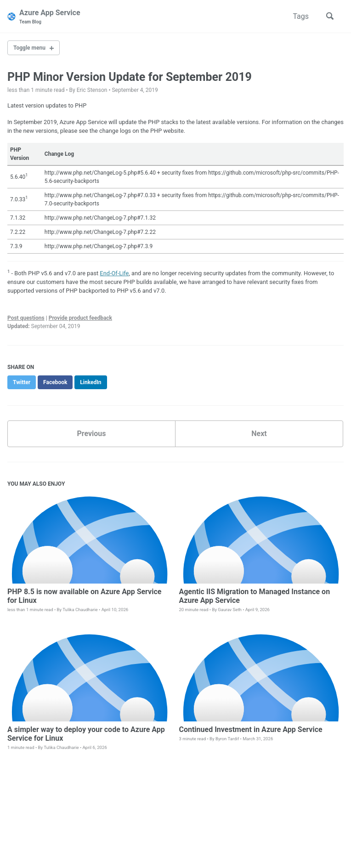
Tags (301, 16)
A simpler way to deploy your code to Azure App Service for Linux (86, 734)
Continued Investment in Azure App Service (250, 729)
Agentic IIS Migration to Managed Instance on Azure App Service (254, 596)
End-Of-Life (114, 273)
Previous (91, 434)
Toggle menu (29, 48)
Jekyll (102, 849)
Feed (101, 837)
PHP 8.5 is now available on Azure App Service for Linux (84, 596)
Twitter (46, 837)
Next (259, 434)
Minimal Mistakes (135, 849)
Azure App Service (50, 17)
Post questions (26, 318)
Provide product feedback (80, 318)
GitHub (76, 837)
